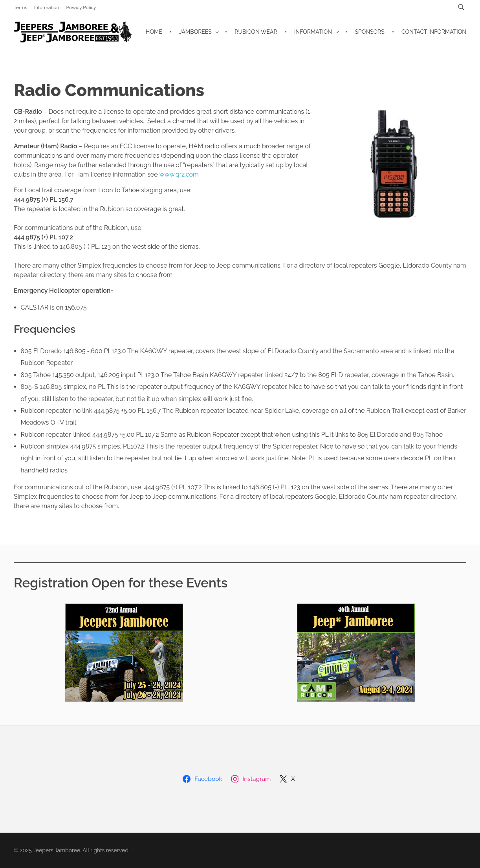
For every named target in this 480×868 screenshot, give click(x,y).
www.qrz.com (179, 174)
